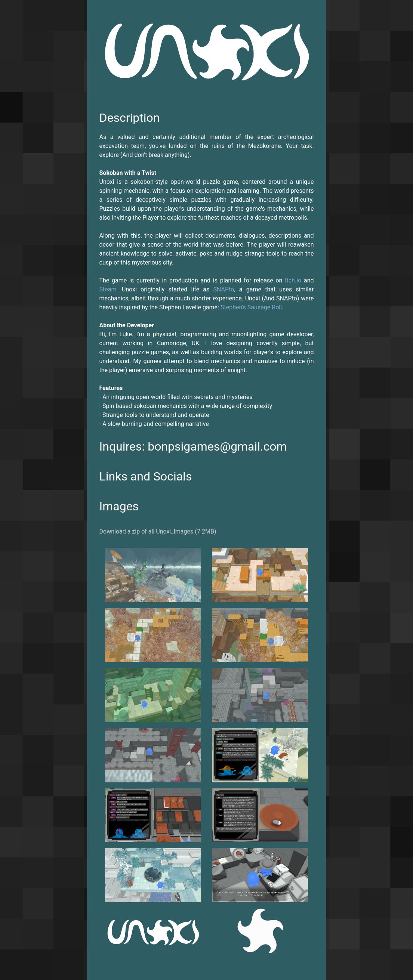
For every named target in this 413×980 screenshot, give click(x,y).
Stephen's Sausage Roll (251, 307)
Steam (108, 289)
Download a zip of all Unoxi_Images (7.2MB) (158, 531)
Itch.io (293, 280)
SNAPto (224, 289)
